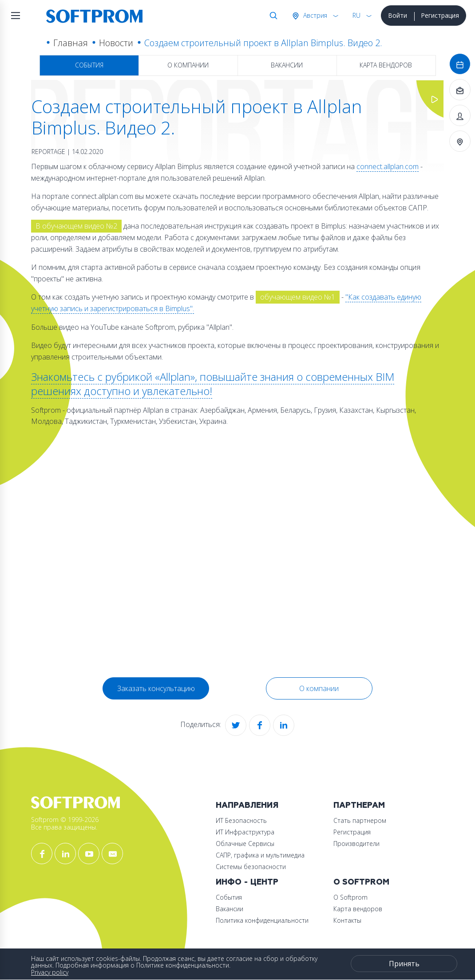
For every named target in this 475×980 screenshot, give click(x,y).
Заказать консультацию (156, 688)
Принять (404, 964)
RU (356, 15)
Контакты (347, 920)
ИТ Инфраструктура (245, 832)
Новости (116, 43)
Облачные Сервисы (245, 844)
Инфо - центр (247, 882)
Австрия (314, 15)
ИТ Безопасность (241, 820)
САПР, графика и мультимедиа (260, 855)
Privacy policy (50, 972)
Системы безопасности (251, 867)
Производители (356, 844)
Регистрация (440, 15)
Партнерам (359, 805)
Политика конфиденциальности (262, 920)
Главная (71, 43)
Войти (398, 15)
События (89, 65)
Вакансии (287, 65)
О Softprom (361, 882)
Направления (247, 805)
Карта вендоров (386, 65)
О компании (188, 65)
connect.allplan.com (388, 166)
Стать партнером (360, 820)
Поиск (272, 16)
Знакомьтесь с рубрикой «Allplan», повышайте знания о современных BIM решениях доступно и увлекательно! (213, 383)
